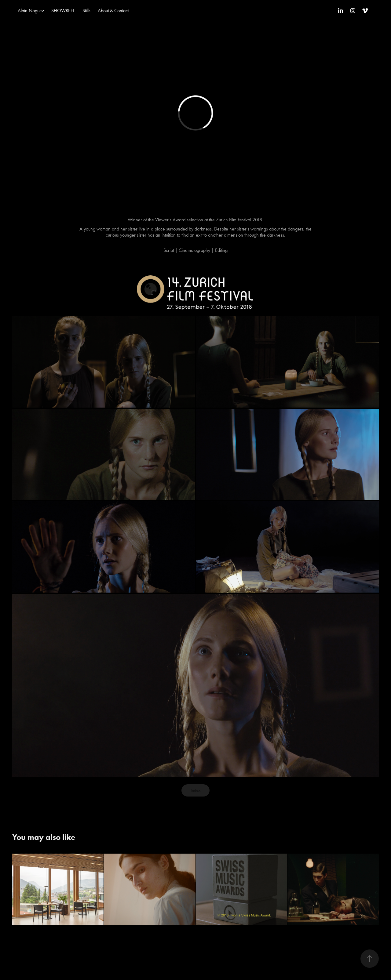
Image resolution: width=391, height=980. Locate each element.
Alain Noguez (31, 11)
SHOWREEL (63, 11)
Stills (86, 11)
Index (195, 790)
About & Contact (113, 11)
